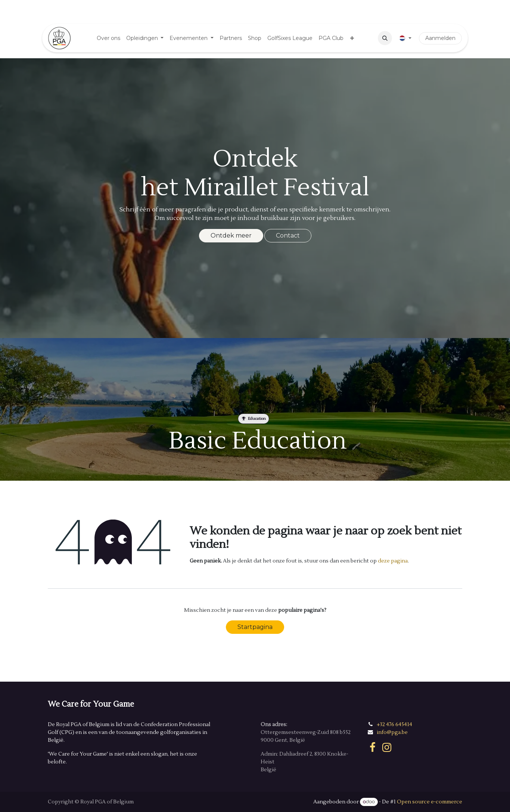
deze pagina (393, 561)
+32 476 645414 (394, 725)
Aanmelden (440, 38)
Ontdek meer (231, 235)
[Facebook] (373, 747)
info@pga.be (392, 732)
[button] (385, 38)
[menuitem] (108, 38)
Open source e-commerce (430, 802)
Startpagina (255, 627)
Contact (288, 235)
